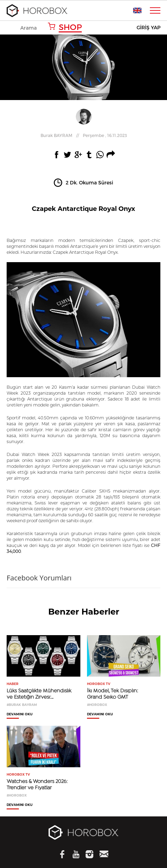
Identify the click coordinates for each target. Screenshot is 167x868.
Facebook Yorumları (39, 578)
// (84, 135)
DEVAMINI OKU (20, 714)
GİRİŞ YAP (148, 28)
